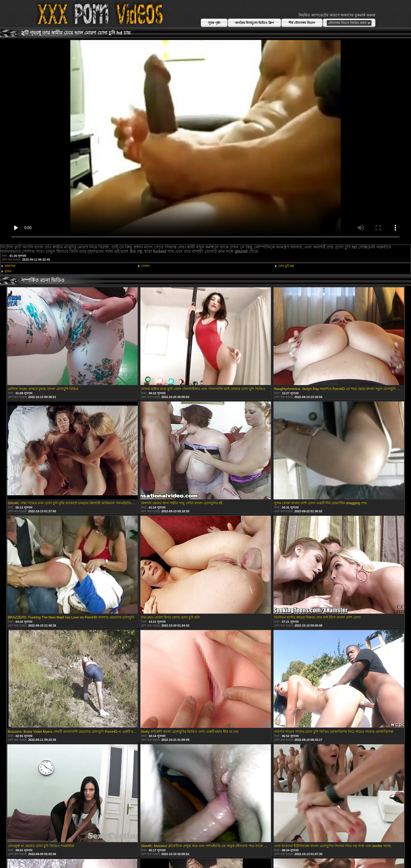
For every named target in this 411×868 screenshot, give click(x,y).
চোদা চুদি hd (286, 266)
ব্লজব (8, 271)
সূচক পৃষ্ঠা (214, 23)
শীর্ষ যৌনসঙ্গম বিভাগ (302, 23)
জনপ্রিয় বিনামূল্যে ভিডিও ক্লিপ (254, 23)
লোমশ (145, 266)
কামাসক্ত (10, 266)
